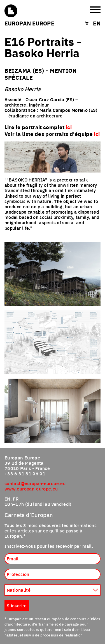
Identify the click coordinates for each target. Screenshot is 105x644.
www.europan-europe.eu (31, 489)
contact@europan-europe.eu (35, 483)
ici (97, 134)
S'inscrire (17, 605)
